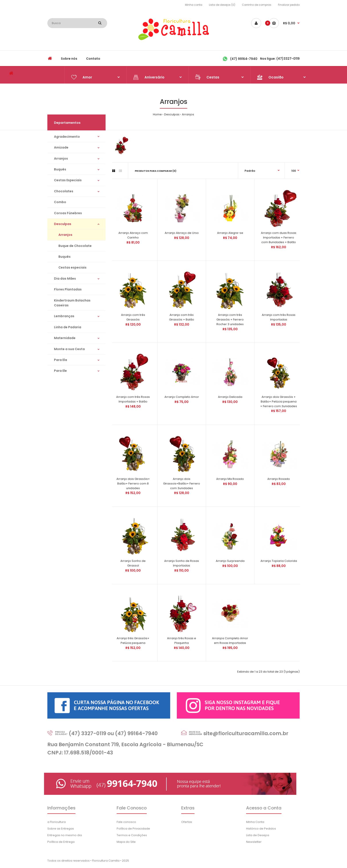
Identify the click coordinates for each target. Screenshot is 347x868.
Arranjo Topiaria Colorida (279, 561)
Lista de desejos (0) (222, 5)
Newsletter (254, 842)
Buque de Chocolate (75, 246)
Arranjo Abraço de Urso (182, 233)
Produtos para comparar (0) (156, 171)
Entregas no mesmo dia (65, 835)
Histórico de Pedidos (261, 829)
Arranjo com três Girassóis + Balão (182, 317)
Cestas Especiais (68, 180)
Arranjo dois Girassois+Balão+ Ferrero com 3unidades (182, 484)
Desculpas (172, 114)
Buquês (60, 169)
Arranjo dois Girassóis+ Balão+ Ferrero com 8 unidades (133, 484)
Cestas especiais (72, 267)
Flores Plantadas (68, 289)
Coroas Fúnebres (68, 213)
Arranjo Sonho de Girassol (133, 563)
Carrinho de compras (257, 5)
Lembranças (64, 316)
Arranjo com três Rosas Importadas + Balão (133, 399)
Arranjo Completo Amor (182, 397)
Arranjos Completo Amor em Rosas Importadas (230, 641)
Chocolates (64, 191)
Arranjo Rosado (279, 479)
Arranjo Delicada (230, 397)
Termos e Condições (132, 835)
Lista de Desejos (258, 835)
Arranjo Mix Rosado (230, 479)
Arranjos (188, 114)
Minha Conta (255, 822)
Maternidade (65, 338)
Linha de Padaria (68, 327)
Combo (60, 202)
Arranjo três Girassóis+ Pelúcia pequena (133, 641)
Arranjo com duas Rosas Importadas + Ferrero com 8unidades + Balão (279, 238)
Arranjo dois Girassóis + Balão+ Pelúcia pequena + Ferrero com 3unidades (279, 402)
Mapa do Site (126, 842)
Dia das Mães (65, 279)
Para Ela (61, 360)
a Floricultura (57, 822)
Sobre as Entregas (61, 829)
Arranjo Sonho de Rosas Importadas (182, 563)
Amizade (61, 147)
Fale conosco (126, 822)
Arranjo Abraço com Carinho (133, 235)
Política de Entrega (61, 842)
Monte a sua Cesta (69, 349)
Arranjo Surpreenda (230, 561)
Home (157, 114)
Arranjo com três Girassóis (133, 317)
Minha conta (194, 5)
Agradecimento (67, 137)
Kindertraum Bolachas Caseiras (72, 303)
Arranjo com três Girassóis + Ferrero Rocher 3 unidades (230, 320)
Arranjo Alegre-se (230, 233)
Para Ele (60, 371)
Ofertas (187, 822)
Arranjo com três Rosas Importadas (279, 317)
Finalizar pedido (289, 5)
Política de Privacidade (133, 829)
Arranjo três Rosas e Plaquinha (182, 641)
